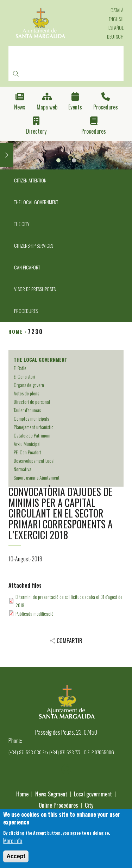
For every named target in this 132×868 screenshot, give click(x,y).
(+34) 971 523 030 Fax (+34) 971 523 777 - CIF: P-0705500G (61, 752)
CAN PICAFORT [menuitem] (27, 267)
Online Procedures (58, 805)
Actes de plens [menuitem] (26, 393)
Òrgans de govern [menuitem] (29, 385)
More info (13, 846)
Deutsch (115, 36)
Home (16, 331)
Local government (93, 794)
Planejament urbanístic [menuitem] (34, 427)
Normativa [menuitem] (23, 469)
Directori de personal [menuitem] (32, 402)
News (20, 107)
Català (117, 10)
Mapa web (47, 107)
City (89, 805)
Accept (16, 861)
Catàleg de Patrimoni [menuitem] (32, 435)
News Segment (51, 794)
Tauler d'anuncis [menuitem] (27, 410)
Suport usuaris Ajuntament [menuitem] (37, 477)
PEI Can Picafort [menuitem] (27, 452)
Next (7, 155)
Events (75, 107)
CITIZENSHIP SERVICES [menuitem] (34, 245)
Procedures (106, 107)
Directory (36, 131)
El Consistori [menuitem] (24, 376)
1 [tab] (58, 160)
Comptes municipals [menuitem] (31, 418)
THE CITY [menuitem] (22, 224)
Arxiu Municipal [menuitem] (27, 444)
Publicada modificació (34, 613)
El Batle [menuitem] (20, 368)
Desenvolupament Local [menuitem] (34, 460)
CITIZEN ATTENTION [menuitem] (30, 180)
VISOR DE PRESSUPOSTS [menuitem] (35, 289)
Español (116, 28)
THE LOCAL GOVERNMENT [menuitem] (36, 202)
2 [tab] (74, 160)
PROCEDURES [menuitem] (26, 311)
